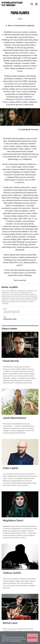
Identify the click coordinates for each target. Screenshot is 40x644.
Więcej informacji (15, 641)
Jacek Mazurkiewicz (15, 418)
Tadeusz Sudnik (12, 573)
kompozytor (8, 319)
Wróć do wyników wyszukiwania (21, 26)
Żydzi (15, 319)
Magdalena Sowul (13, 520)
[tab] (32, 4)
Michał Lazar (10, 623)
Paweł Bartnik (11, 361)
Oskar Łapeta (10, 468)
